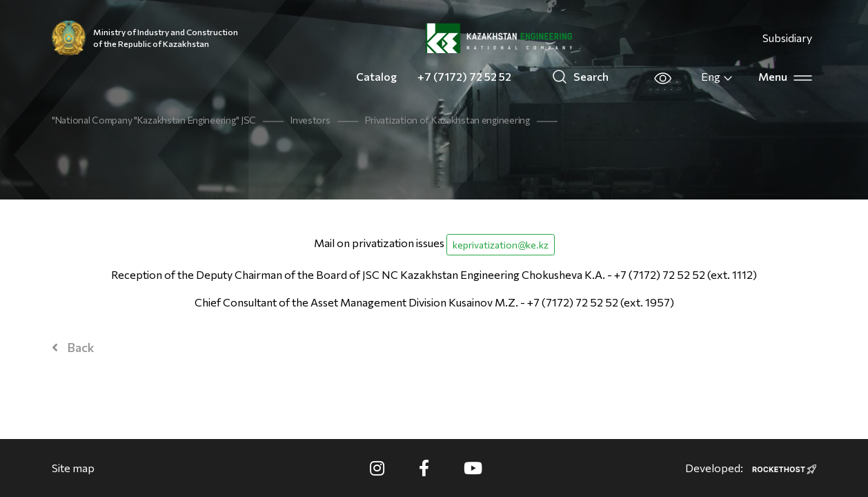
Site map (73, 468)
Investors (310, 120)
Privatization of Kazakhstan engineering (447, 120)
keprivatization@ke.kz (501, 245)
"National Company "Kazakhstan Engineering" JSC (154, 120)
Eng (717, 77)
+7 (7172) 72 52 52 (464, 76)
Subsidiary (787, 38)
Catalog (376, 76)
